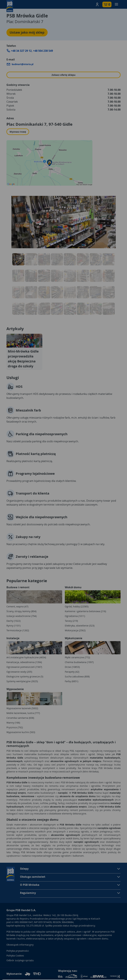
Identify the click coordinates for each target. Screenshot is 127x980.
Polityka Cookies (15, 956)
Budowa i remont (18, 587)
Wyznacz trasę (18, 132)
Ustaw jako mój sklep (27, 32)
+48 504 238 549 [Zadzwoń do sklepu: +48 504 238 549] (43, 51)
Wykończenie (74, 638)
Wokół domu (73, 587)
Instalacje (13, 638)
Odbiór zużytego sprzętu (20, 960)
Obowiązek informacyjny (20, 945)
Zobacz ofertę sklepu (63, 75)
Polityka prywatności (18, 951)
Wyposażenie (15, 689)
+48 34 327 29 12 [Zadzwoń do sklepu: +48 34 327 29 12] (21, 51)
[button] (97, 4)
